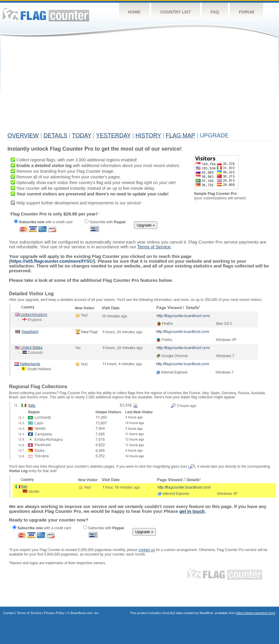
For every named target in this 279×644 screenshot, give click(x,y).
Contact (9, 613)
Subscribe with (105, 222)
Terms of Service (29, 613)
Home (134, 12)
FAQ (215, 12)
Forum (246, 12)
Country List (176, 12)
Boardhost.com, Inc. (85, 613)
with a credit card (43, 222)
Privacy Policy (54, 613)
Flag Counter (46, 15)
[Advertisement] (104, 87)
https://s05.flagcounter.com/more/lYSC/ (52, 261)
